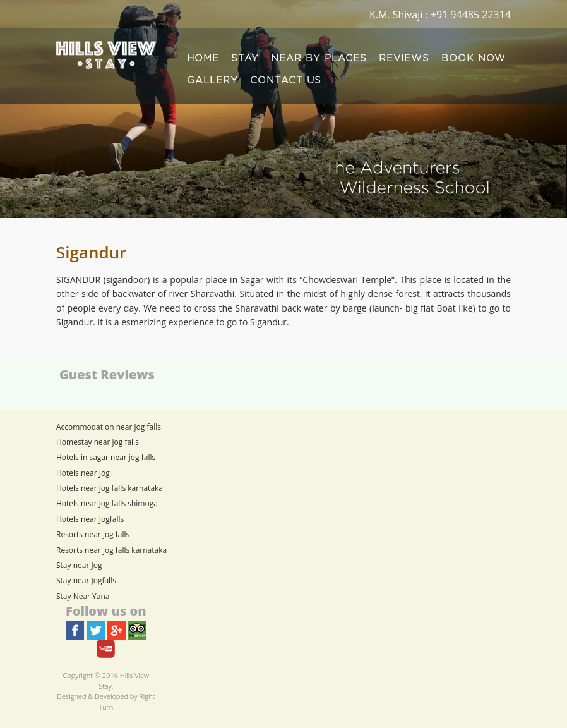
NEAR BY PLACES (319, 58)
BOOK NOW (474, 58)
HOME (203, 58)
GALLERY (212, 81)
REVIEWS (404, 58)
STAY (245, 58)
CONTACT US (286, 81)
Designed (71, 696)
